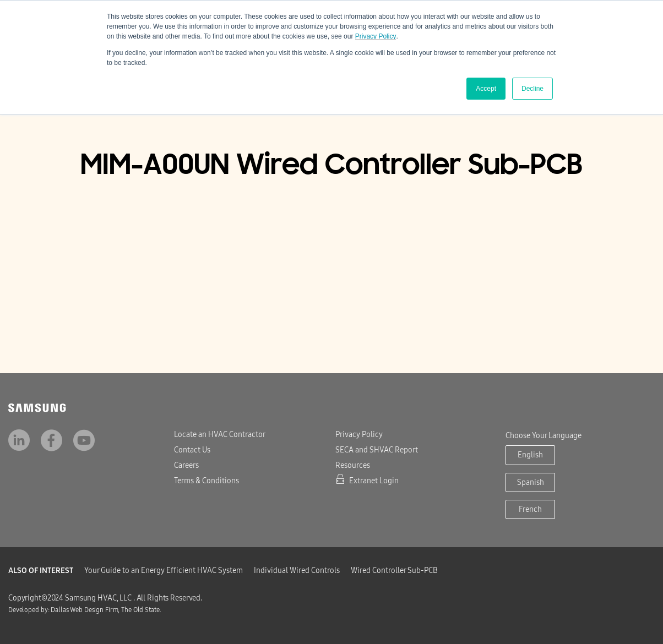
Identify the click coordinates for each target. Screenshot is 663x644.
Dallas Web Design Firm (84, 610)
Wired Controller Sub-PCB (394, 571)
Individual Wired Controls (297, 571)
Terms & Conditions (206, 481)
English (530, 455)
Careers (186, 465)
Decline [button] (532, 89)
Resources (353, 465)
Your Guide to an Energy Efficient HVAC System (164, 571)
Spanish (531, 482)
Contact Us (192, 450)
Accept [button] (486, 89)
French (530, 509)
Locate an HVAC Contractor (220, 435)
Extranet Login (367, 481)
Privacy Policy (376, 36)
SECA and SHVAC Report (377, 450)
